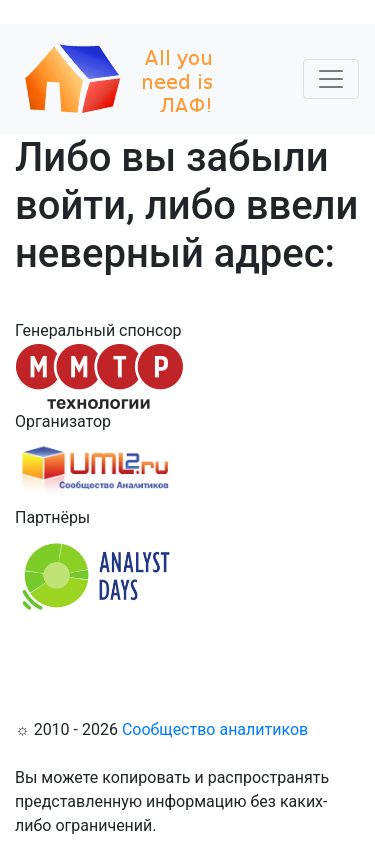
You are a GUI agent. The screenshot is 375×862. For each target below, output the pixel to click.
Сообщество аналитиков (215, 729)
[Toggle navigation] (331, 79)
